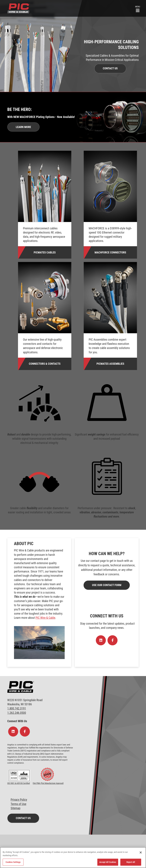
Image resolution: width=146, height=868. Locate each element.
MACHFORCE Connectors (110, 252)
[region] (73, 858)
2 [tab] (72, 138)
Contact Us (23, 818)
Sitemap (15, 808)
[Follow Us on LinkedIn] (101, 640)
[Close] (141, 852)
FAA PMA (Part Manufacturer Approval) (48, 783)
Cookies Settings (13, 862)
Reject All (131, 862)
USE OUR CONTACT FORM (107, 585)
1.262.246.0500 (17, 713)
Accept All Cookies (108, 862)
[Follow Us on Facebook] (112, 640)
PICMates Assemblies (110, 364)
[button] (138, 9)
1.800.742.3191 (17, 708)
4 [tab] (82, 138)
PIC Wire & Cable (45, 618)
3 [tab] (77, 138)
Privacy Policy (19, 800)
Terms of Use (18, 804)
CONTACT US (110, 68)
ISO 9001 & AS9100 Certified (19, 783)
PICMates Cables (45, 252)
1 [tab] (67, 138)
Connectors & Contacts (45, 364)
